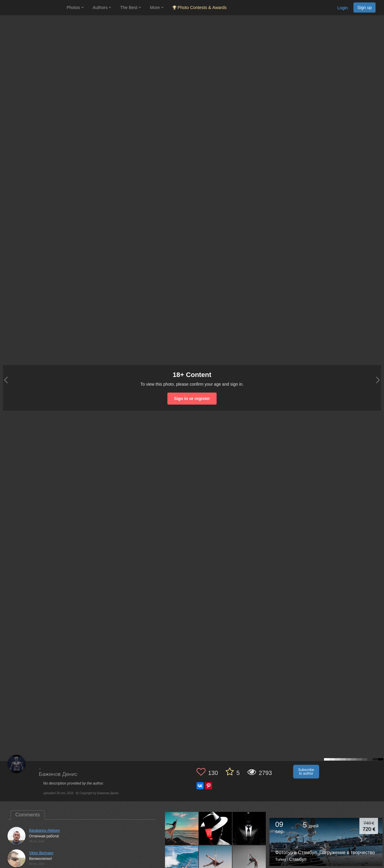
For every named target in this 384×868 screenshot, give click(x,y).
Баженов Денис (58, 775)
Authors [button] (102, 8)
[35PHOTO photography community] (33, 8)
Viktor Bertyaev (41, 853)
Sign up (364, 8)
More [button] (157, 8)
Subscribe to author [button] (306, 772)
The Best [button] (130, 8)
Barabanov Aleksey (45, 830)
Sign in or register (192, 399)
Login (342, 8)
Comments (28, 815)
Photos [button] (75, 8)
